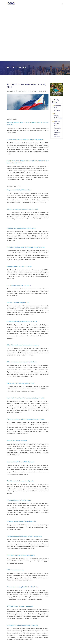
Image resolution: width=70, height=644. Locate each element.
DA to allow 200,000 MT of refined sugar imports (21, 555)
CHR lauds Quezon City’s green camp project (20, 606)
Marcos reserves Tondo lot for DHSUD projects (20, 462)
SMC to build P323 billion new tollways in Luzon (21, 383)
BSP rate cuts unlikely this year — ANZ (18, 302)
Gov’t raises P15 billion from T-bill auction (19, 286)
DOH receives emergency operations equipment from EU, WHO (25, 140)
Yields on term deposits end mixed (17, 441)
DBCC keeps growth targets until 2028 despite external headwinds (26, 247)
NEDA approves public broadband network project (21, 228)
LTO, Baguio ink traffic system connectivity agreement (22, 625)
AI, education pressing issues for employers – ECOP (22, 322)
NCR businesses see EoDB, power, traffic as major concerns (24, 536)
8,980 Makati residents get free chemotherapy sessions (23, 345)
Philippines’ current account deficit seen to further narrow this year (26, 419)
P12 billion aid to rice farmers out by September (21, 481)
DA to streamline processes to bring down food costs (22, 362)
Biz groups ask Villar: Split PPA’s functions (19, 190)
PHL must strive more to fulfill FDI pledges (19, 500)
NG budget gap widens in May (16, 570)
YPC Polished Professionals (58, 116)
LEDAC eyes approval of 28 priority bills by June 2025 (22, 209)
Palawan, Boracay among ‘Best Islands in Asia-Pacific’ (23, 587)
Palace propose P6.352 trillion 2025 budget (19, 266)
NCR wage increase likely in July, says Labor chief (21, 521)
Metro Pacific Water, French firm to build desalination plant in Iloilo (26, 398)
